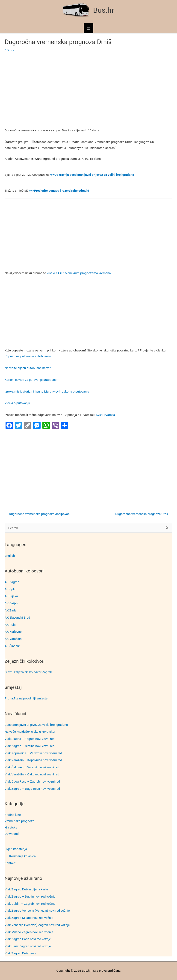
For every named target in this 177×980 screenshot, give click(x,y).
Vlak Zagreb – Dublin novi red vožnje (30, 896)
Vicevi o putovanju (17, 403)
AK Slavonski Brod (17, 617)
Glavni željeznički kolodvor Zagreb (28, 672)
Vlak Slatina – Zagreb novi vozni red (30, 739)
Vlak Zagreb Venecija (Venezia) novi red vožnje (37, 910)
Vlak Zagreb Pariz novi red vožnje (28, 939)
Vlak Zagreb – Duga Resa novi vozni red (32, 789)
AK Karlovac (13, 632)
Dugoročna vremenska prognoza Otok (144, 514)
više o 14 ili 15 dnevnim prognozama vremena (79, 273)
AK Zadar (11, 610)
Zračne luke (13, 815)
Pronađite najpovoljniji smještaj (27, 698)
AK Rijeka (11, 596)
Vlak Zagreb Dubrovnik (20, 953)
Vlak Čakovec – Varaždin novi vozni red (32, 767)
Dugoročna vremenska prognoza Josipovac (37, 514)
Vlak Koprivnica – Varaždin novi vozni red (33, 753)
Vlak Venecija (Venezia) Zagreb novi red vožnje (37, 925)
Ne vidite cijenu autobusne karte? (28, 368)
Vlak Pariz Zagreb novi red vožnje (28, 946)
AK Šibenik (12, 646)
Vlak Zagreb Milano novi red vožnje (29, 918)
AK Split (10, 589)
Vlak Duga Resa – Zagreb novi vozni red (32, 781)
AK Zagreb (12, 582)
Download (12, 834)
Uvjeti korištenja (16, 849)
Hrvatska (11, 827)
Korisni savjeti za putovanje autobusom (32, 380)
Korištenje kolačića (22, 856)
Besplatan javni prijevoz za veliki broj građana (36, 725)
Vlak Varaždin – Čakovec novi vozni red (32, 774)
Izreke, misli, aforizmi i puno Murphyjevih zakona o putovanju (47, 391)
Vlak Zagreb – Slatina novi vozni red (30, 746)
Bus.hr (104, 10)
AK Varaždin (13, 639)
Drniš (10, 50)
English (10, 556)
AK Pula (10, 625)
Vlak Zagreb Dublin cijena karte (26, 889)
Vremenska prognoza (19, 821)
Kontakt (10, 863)
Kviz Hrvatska (105, 415)
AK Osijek (11, 603)
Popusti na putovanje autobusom (28, 356)
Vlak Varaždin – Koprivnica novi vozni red (33, 760)
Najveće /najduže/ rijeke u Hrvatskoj (30, 732)
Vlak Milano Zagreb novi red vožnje (29, 932)
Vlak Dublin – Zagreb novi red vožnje (30, 904)
